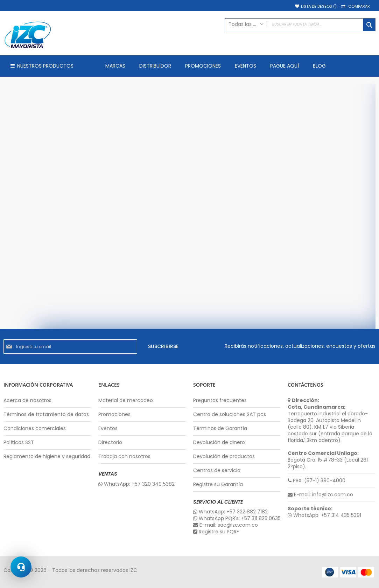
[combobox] (300, 25)
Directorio (110, 442)
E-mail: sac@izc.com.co (226, 525)
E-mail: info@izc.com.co (320, 495)
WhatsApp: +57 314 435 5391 (324, 515)
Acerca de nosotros (27, 400)
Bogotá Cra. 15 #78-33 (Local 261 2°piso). (328, 460)
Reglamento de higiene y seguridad (47, 456)
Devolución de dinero (219, 442)
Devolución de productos (224, 456)
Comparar (359, 6)
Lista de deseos (319, 6)
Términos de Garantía (220, 428)
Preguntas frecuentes (220, 400)
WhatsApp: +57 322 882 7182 (230, 512)
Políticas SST (19, 442)
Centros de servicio (217, 471)
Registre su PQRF (216, 532)
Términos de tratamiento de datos (46, 414)
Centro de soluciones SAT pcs (230, 414)
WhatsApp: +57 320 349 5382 (136, 484)
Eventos (108, 428)
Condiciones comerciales (35, 428)
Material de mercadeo (126, 400)
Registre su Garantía (218, 485)
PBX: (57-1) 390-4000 (317, 481)
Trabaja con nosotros (124, 456)
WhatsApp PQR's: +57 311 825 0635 (237, 518)
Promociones (114, 414)
